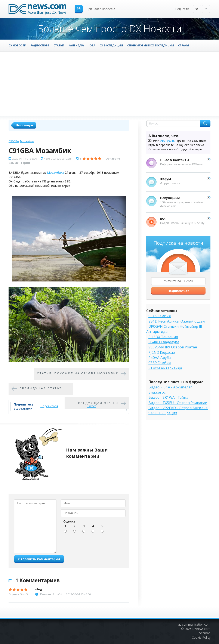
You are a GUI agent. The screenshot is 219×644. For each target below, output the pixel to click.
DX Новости (17, 45)
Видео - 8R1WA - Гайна (168, 397)
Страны (184, 45)
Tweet (92, 406)
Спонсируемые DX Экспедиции (151, 45)
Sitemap (205, 633)
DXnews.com (201, 629)
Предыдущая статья (41, 389)
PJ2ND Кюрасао (162, 352)
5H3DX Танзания (163, 337)
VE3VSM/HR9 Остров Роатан (173, 347)
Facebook (206, 9)
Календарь (76, 45)
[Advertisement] (109, 84)
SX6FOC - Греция (163, 413)
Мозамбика (55, 172)
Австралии (168, 140)
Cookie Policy (201, 637)
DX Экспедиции (111, 45)
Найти (205, 123)
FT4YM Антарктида (165, 368)
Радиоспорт (40, 45)
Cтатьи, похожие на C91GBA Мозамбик (78, 374)
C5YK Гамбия (160, 316)
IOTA (92, 45)
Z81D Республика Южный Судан (177, 321)
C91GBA (14, 141)
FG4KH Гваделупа (164, 342)
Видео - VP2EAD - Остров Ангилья (178, 408)
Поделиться (49, 406)
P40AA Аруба (160, 358)
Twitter (197, 9)
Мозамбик (27, 141)
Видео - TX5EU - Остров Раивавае (178, 403)
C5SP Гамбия (160, 363)
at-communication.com (194, 624)
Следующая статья (98, 403)
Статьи (59, 45)
